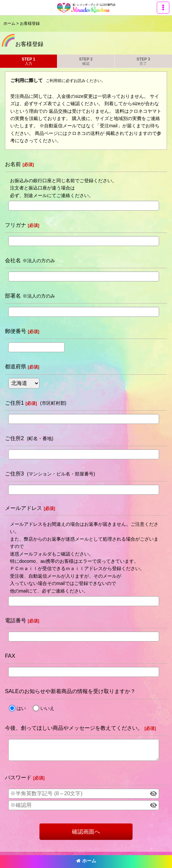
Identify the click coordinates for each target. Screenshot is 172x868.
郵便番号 (16, 331)
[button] (163, 8)
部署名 (13, 296)
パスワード (18, 777)
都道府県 (16, 366)
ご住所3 (14, 474)
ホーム (86, 861)
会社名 (13, 260)
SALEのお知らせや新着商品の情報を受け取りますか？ (70, 691)
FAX (10, 656)
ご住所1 (14, 403)
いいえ (47, 708)
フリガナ (16, 225)
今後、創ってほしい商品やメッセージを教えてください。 (74, 728)
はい (21, 708)
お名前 (13, 164)
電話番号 (16, 620)
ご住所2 (14, 438)
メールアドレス (24, 508)
